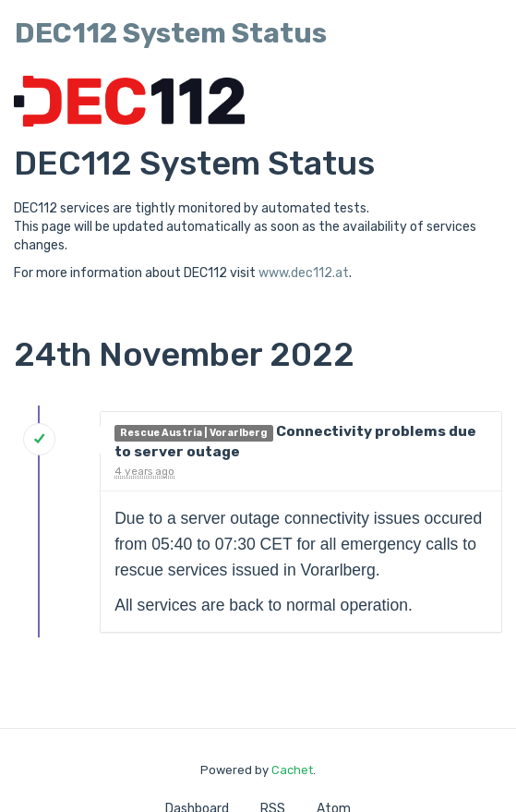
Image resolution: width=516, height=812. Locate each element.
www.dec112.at (304, 273)
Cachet (292, 770)
